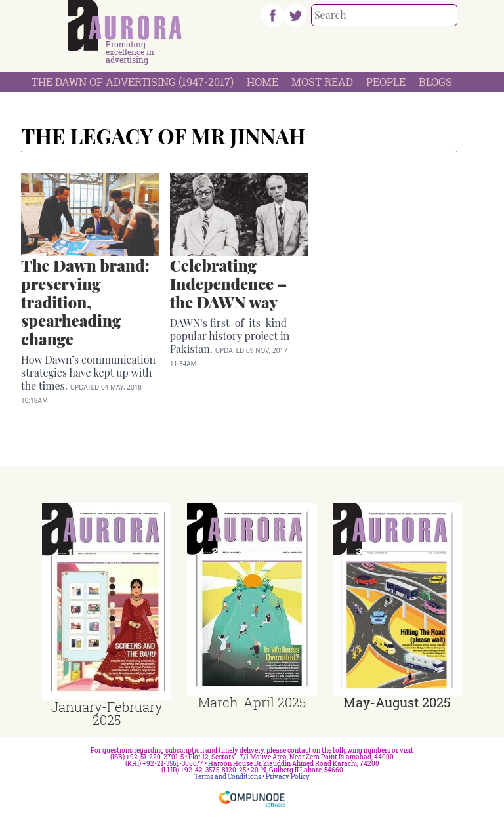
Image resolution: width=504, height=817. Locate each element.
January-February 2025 (107, 713)
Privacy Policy (288, 777)
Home (262, 82)
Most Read (322, 82)
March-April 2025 (252, 702)
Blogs (435, 82)
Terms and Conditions (228, 777)
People (386, 82)
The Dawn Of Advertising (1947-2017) (133, 82)
